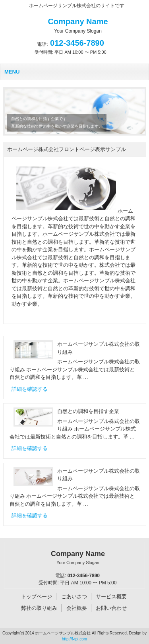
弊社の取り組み (39, 608)
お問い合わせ (111, 608)
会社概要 (77, 608)
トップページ (37, 596)
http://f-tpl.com (74, 639)
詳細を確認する (30, 389)
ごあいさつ (74, 596)
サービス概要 (111, 596)
